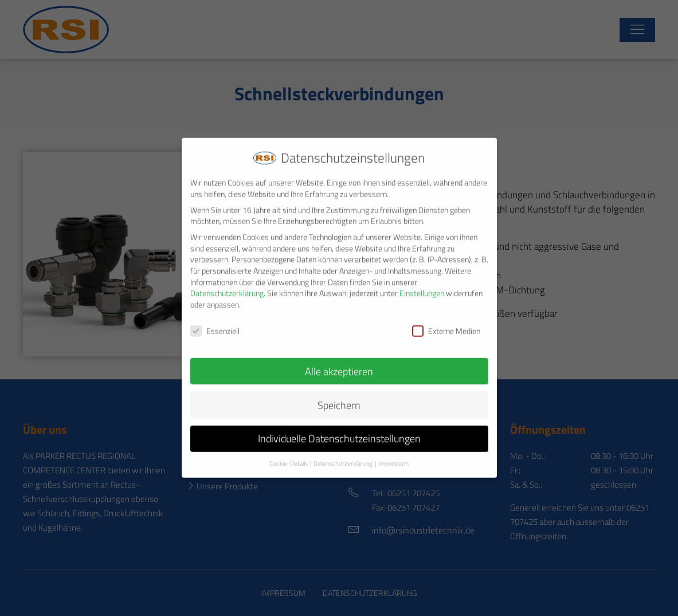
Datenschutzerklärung (227, 285)
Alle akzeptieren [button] (339, 363)
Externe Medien (446, 322)
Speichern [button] (339, 397)
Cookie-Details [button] (289, 456)
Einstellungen (422, 285)
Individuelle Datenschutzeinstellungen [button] (339, 431)
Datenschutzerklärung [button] (343, 456)
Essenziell (215, 322)
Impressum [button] (393, 456)
